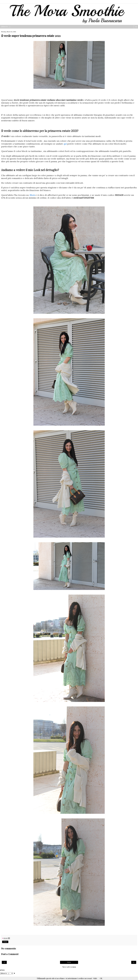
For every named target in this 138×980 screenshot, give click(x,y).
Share (5, 942)
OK (101, 978)
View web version (69, 967)
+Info (95, 978)
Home (69, 962)
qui (65, 144)
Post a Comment (10, 954)
